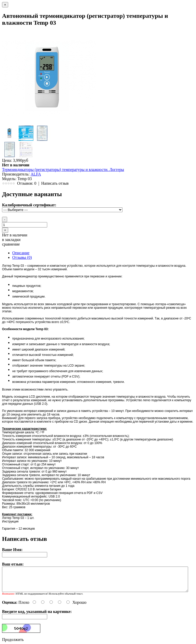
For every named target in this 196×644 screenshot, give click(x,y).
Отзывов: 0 (27, 183)
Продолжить (13, 640)
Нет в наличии (15, 235)
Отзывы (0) (22, 257)
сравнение (11, 244)
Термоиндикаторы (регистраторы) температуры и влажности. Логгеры (63, 170)
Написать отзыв (55, 183)
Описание (21, 253)
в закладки (11, 240)
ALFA (36, 174)
